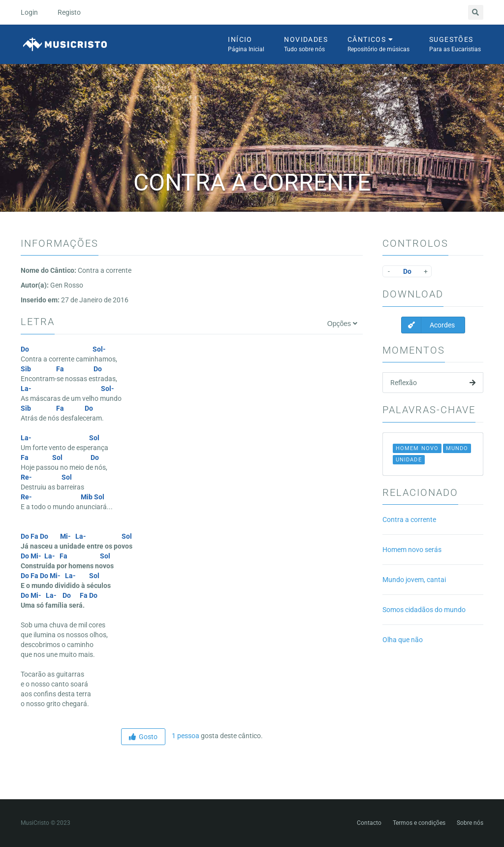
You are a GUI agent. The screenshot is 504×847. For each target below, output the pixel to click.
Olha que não (403, 640)
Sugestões (455, 45)
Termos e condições (419, 823)
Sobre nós (470, 823)
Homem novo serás (412, 550)
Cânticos (378, 45)
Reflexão (433, 383)
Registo (69, 12)
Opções (342, 324)
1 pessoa (185, 736)
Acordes (428, 325)
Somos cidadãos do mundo (424, 610)
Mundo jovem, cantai (414, 580)
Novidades (306, 45)
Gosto (143, 737)
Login (29, 12)
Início (246, 45)
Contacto (369, 823)
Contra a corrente (409, 520)
